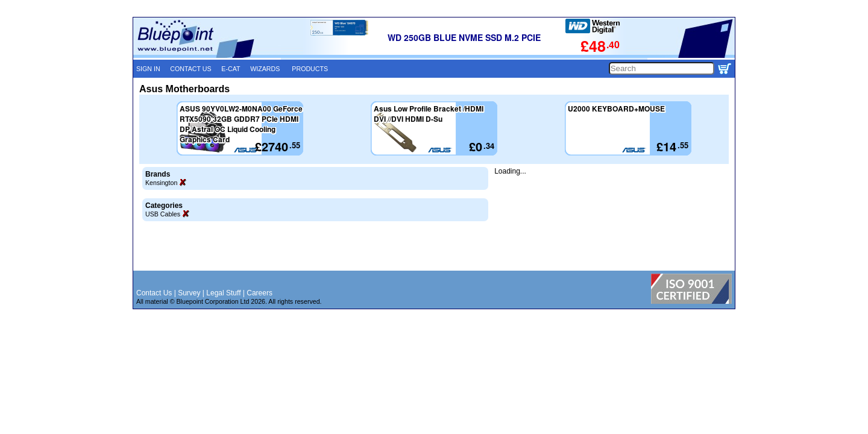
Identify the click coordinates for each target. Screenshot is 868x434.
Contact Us (154, 293)
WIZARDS (265, 69)
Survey (189, 293)
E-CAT (231, 69)
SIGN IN (148, 69)
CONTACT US (190, 69)
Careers (259, 293)
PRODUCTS (310, 69)
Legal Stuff (223, 293)
